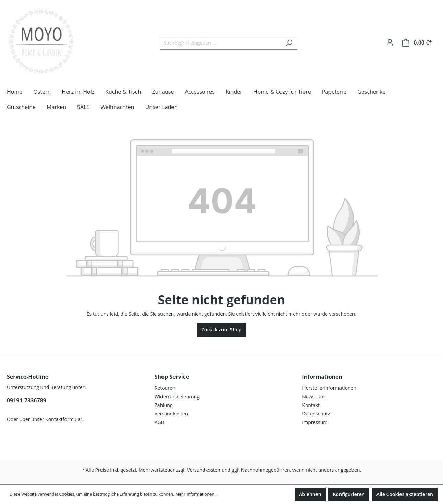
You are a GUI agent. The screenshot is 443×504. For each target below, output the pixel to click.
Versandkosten (171, 414)
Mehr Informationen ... (197, 494)
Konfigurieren (349, 494)
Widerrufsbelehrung (177, 396)
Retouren (165, 388)
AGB (159, 422)
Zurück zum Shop (222, 330)
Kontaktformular (64, 419)
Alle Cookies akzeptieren (405, 494)
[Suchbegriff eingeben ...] (221, 43)
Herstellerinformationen (329, 388)
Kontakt (311, 405)
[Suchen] (289, 43)
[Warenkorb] (417, 43)
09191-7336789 (27, 400)
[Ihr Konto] (390, 43)
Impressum (315, 422)
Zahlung (164, 405)
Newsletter (314, 396)
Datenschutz (316, 414)
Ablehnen (310, 494)
